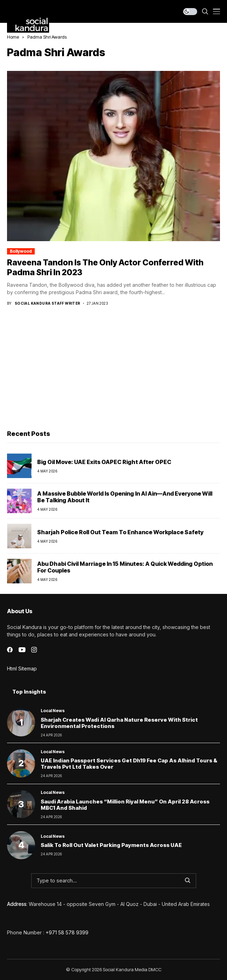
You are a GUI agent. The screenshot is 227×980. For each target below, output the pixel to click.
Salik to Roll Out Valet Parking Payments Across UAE (111, 845)
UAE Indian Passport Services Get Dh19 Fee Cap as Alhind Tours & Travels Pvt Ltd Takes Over (129, 764)
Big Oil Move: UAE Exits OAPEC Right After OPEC (104, 462)
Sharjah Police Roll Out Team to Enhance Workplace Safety (120, 532)
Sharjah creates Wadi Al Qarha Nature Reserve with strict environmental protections (119, 723)
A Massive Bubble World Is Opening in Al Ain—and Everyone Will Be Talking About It (125, 497)
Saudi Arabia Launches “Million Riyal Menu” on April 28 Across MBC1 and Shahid (125, 805)
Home (13, 37)
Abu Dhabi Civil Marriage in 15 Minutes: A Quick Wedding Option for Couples (125, 567)
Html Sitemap (22, 668)
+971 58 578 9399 (67, 932)
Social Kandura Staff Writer (48, 303)
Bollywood (21, 251)
